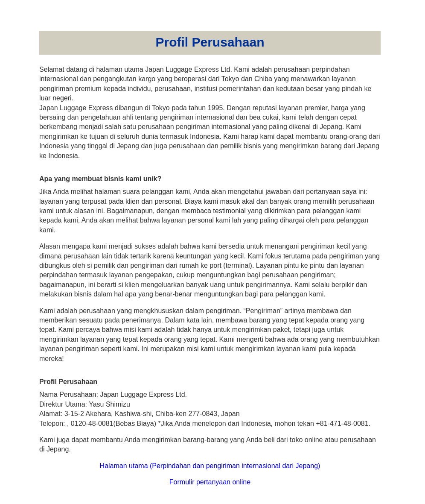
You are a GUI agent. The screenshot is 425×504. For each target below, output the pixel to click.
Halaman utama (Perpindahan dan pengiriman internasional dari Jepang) (210, 466)
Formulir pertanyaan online (210, 482)
